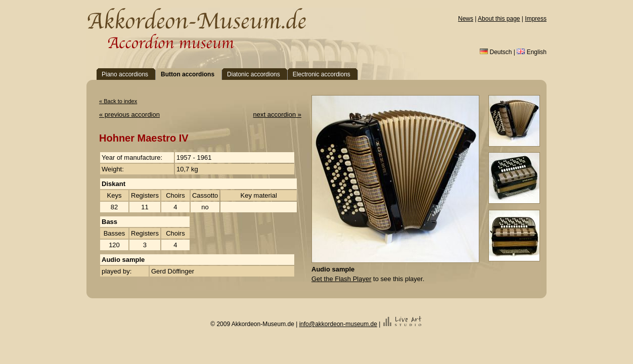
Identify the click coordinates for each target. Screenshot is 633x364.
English (532, 52)
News (466, 19)
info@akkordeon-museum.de (338, 324)
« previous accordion (129, 115)
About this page (499, 19)
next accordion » (277, 115)
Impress (536, 19)
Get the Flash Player (342, 279)
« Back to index (118, 101)
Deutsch (496, 52)
